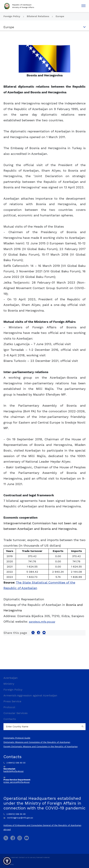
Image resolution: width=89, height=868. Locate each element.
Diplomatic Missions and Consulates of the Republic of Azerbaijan (37, 742)
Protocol (9, 707)
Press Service (12, 701)
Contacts (10, 719)
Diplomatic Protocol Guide (17, 738)
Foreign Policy (12, 16)
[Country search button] (83, 727)
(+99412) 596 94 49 (14, 814)
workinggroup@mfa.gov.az (18, 818)
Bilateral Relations (38, 16)
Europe (60, 16)
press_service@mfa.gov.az (17, 782)
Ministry (9, 684)
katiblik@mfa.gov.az (13, 771)
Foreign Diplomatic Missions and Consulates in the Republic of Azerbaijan (41, 747)
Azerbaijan (11, 678)
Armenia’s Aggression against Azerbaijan (30, 695)
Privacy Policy (9, 864)
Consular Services (15, 713)
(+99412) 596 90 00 (14, 763)
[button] (7, 861)
